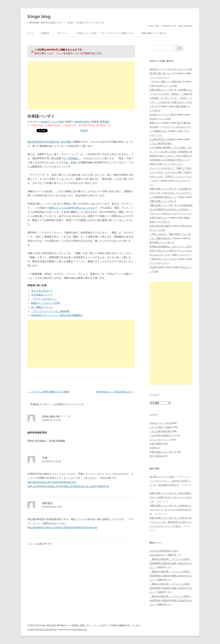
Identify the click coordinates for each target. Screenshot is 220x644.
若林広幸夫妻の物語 (160, 226)
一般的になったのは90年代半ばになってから (71, 208)
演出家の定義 (156, 267)
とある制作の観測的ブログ (163, 435)
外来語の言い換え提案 (59, 142)
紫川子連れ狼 (184, 123)
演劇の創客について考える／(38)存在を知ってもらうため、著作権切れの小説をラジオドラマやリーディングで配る (171, 522)
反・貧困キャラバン (42, 307)
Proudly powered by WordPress (42, 630)
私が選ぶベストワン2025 (162, 115)
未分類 (153, 448)
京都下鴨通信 (156, 444)
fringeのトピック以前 (52, 122)
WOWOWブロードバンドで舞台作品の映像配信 (57, 315)
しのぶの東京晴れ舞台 (161, 143)
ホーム (31, 33)
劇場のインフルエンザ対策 (46, 303)
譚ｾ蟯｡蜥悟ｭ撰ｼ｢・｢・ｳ (56, 417)
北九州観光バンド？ (42, 295)
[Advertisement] (81, 85)
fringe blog (39, 16)
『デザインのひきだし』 (44, 299)
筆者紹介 (45, 33)
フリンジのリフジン (160, 77)
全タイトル (62, 33)
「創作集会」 (73, 158)
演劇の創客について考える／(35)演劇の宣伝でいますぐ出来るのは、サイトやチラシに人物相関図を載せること (171, 193)
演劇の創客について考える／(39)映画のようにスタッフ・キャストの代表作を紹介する (171, 510)
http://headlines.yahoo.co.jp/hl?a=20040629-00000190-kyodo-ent (62, 527)
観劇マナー (155, 123)
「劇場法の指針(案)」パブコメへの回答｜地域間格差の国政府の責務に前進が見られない (171, 563)
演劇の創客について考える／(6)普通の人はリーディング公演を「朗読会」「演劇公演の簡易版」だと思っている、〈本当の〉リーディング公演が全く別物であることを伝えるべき (171, 98)
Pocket (84, 130)
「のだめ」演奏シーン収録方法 (165, 82)
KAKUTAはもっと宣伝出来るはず (115, 392)
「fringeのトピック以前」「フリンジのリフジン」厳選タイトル (104, 33)
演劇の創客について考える (154, 33)
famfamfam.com (80, 630)
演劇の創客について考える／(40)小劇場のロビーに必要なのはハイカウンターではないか (171, 497)
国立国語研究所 (36, 142)
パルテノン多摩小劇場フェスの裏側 (48, 392)
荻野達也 (105, 122)
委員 (73, 162)
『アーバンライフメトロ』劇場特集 (50, 311)
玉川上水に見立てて (42, 291)
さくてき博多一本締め (161, 427)
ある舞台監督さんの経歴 (162, 139)
